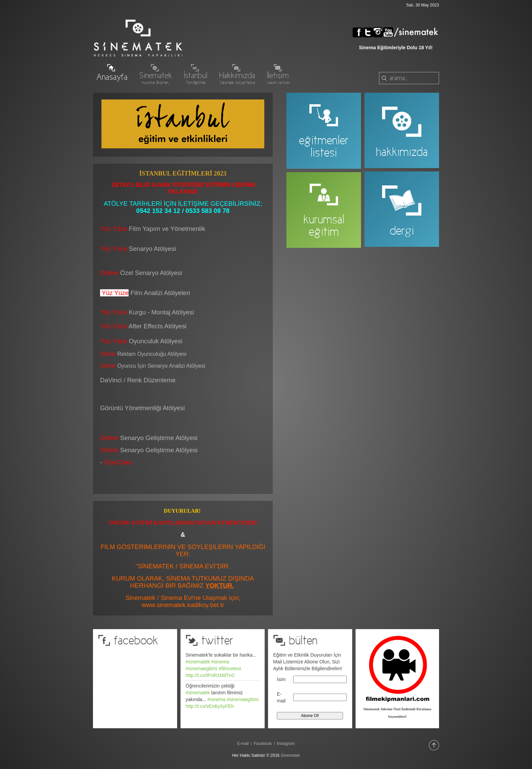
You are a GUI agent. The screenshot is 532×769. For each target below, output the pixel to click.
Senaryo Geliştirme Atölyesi (149, 450)
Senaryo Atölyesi (138, 249)
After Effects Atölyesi (158, 326)
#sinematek (198, 662)
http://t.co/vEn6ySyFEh (210, 706)
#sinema (220, 662)
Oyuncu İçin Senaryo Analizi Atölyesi (153, 366)
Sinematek (290, 755)
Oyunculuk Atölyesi (157, 341)
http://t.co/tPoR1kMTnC (210, 675)
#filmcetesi (230, 669)
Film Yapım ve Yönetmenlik (167, 229)
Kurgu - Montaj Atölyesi (161, 312)
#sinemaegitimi (201, 669)
